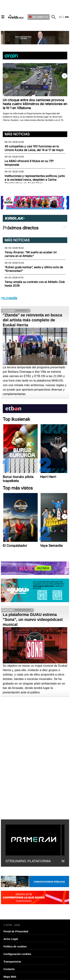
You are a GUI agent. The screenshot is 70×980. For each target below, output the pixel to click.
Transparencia (12, 962)
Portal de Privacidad (16, 931)
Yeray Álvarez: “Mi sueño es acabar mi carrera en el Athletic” (31, 254)
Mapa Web (10, 977)
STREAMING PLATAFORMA (28, 861)
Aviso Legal (11, 939)
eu (61, 17)
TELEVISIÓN (9, 299)
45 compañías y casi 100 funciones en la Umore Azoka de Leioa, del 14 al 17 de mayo (34, 148)
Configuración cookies (17, 954)
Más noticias (17, 134)
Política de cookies (15, 947)
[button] (64, 76)
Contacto (9, 969)
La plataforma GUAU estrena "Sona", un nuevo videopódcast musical (33, 620)
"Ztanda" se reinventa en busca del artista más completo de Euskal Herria (32, 320)
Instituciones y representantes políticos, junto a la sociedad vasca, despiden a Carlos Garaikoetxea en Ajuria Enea (35, 180)
